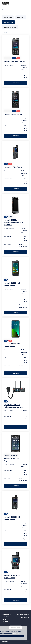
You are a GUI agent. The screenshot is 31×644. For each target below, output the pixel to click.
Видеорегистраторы (10, 27)
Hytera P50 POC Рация (13, 114)
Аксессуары (21, 17)
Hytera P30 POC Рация (13, 167)
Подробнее (15, 83)
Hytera (5, 32)
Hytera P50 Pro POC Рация (14, 61)
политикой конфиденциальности (10, 632)
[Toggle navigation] (28, 4)
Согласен (12, 636)
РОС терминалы (8, 22)
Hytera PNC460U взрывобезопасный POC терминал (14, 222)
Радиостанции (8, 17)
